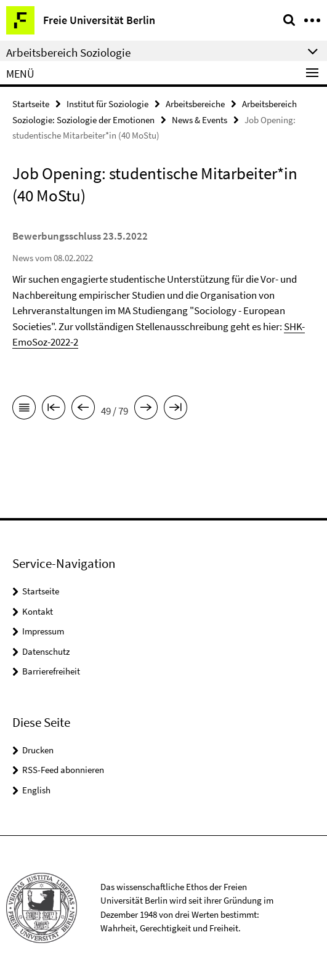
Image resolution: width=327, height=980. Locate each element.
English (36, 790)
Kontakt (38, 611)
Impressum (43, 631)
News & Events (200, 120)
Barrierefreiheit (51, 671)
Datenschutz (46, 651)
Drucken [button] (38, 750)
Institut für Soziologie (107, 104)
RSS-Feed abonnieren (63, 770)
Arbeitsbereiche (195, 104)
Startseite (31, 104)
